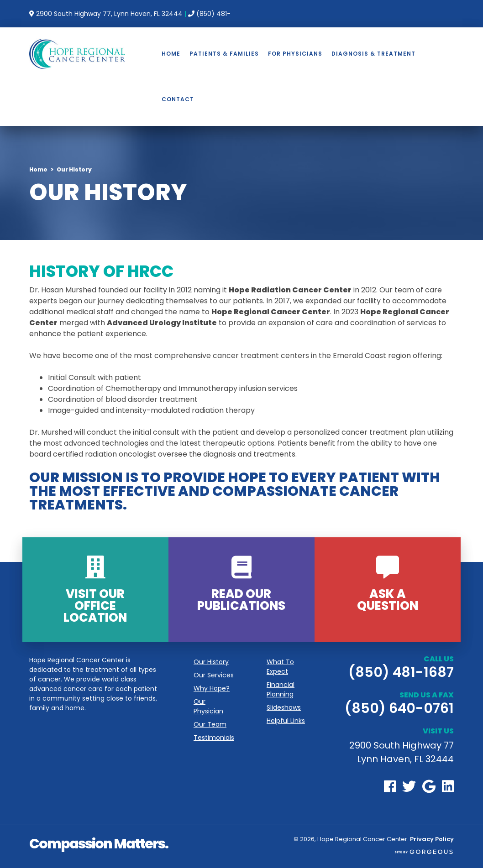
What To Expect (280, 667)
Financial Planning (281, 689)
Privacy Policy (432, 839)
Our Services (214, 675)
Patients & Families (224, 54)
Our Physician (208, 706)
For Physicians (295, 54)
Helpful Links (286, 721)
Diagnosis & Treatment (373, 54)
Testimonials (214, 738)
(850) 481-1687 (401, 672)
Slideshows (284, 707)
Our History (211, 662)
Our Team (210, 724)
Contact (178, 99)
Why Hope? (212, 688)
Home (171, 54)
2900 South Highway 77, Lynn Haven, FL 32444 (108, 14)
